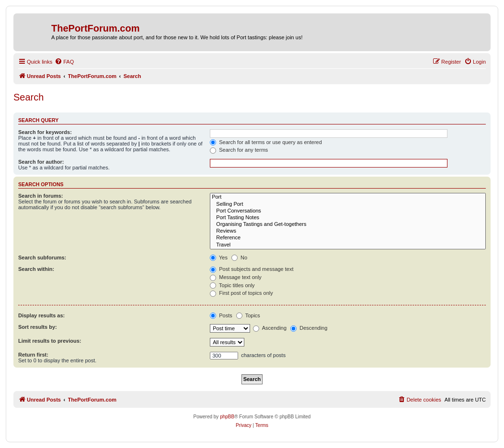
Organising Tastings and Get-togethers (348, 224)
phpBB (227, 417)
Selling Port (348, 204)
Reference (348, 238)
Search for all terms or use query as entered (266, 142)
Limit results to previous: (50, 341)
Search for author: (41, 162)
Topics (248, 315)
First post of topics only (241, 293)
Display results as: (41, 315)
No (239, 258)
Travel (348, 245)
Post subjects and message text (252, 269)
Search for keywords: (45, 132)
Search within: (36, 269)
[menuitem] (64, 62)
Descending (309, 328)
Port (348, 197)
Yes (219, 258)
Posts (221, 315)
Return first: (33, 355)
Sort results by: (38, 327)
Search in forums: (41, 196)
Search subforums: (42, 258)
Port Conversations (348, 211)
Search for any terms (239, 150)
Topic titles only (232, 285)
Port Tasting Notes (348, 218)
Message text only (236, 277)
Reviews (348, 231)
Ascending (270, 328)
